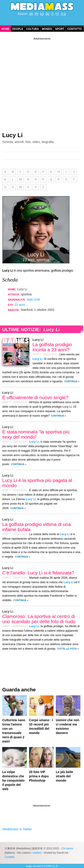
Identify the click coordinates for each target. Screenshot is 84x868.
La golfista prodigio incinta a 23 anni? (52, 347)
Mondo (47, 29)
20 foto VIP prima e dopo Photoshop (39, 776)
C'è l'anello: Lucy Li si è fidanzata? (38, 573)
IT (53, 14)
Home (5, 29)
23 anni (20, 305)
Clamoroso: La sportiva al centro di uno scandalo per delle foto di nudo (39, 619)
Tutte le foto (67, 649)
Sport (60, 29)
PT (57, 14)
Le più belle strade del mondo (64, 776)
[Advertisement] (42, 83)
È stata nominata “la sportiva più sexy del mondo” (36, 434)
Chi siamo (67, 848)
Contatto (74, 29)
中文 (63, 14)
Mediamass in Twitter (17, 829)
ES (42, 14)
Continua (71, 381)
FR (37, 14)
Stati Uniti (33, 299)
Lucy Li (12, 135)
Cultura (33, 29)
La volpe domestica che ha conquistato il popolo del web (13, 780)
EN (31, 14)
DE (48, 14)
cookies (37, 853)
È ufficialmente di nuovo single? (35, 397)
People (18, 29)
